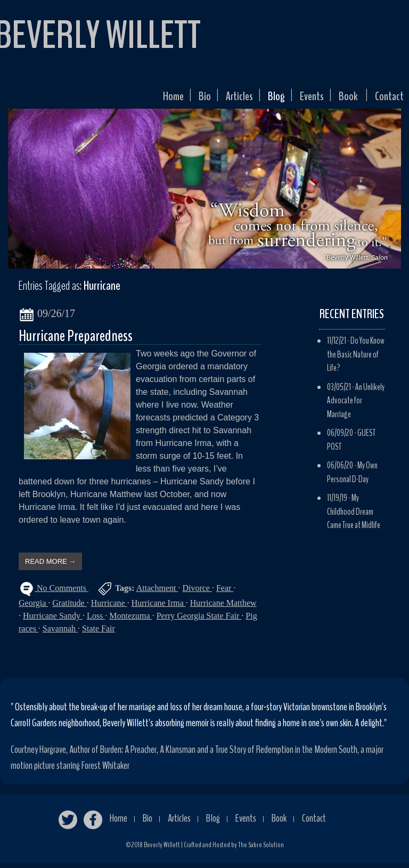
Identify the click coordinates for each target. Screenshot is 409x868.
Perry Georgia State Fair (199, 620)
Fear (225, 592)
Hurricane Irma (159, 608)
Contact (387, 99)
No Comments (62, 592)
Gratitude (69, 608)
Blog (261, 99)
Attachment (157, 592)
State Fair (99, 633)
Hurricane (109, 608)
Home (147, 99)
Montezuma (130, 620)
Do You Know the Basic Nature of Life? (356, 359)
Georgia (33, 608)
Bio (182, 99)
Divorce (197, 592)
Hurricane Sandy (53, 620)
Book (342, 99)
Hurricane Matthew (223, 608)
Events (301, 99)
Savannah (60, 633)
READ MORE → (50, 566)
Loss (96, 620)
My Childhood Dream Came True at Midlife (354, 516)
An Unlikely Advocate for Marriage (356, 405)
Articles (220, 99)
